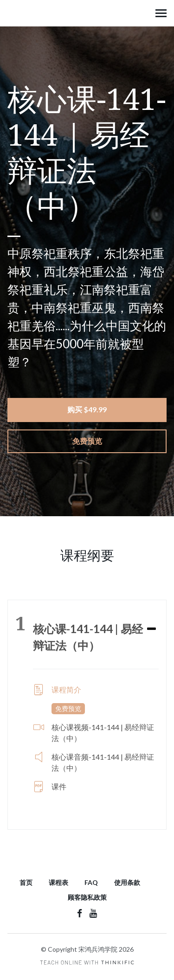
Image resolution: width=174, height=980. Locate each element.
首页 (26, 882)
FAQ (91, 882)
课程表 (58, 882)
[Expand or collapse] (151, 629)
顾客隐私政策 (87, 897)
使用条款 (127, 882)
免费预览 (87, 441)
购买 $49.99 (87, 409)
